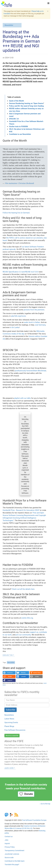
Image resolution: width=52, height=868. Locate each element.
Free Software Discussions (15, 730)
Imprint (7, 843)
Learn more (9, 768)
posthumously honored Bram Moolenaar (30, 371)
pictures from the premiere (34, 310)
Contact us (9, 836)
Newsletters (9, 715)
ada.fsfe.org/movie (18, 316)
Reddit (10, 676)
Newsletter (9, 25)
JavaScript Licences (12, 854)
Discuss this (8, 655)
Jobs (6, 840)
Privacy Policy (10, 847)
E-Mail (37, 676)
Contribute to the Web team (15, 861)
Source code (9, 857)
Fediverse (10, 673)
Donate (26, 794)
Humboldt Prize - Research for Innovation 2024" (21, 510)
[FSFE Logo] (7, 4)
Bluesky (23, 673)
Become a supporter (12, 736)
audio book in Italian (32, 322)
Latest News (9, 719)
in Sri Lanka (15, 327)
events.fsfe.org (27, 618)
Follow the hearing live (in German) (16, 213)
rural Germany (40, 325)
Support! (10, 680)
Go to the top (46, 804)
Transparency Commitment (14, 850)
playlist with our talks (23, 398)
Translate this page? (12, 864)
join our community (23, 635)
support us (34, 632)
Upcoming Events (11, 722)
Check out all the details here (23, 589)
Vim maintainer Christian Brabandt (19, 183)
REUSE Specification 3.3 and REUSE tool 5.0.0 (20, 272)
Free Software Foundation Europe (34, 820)
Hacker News (37, 673)
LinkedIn (23, 676)
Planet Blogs (9, 726)
